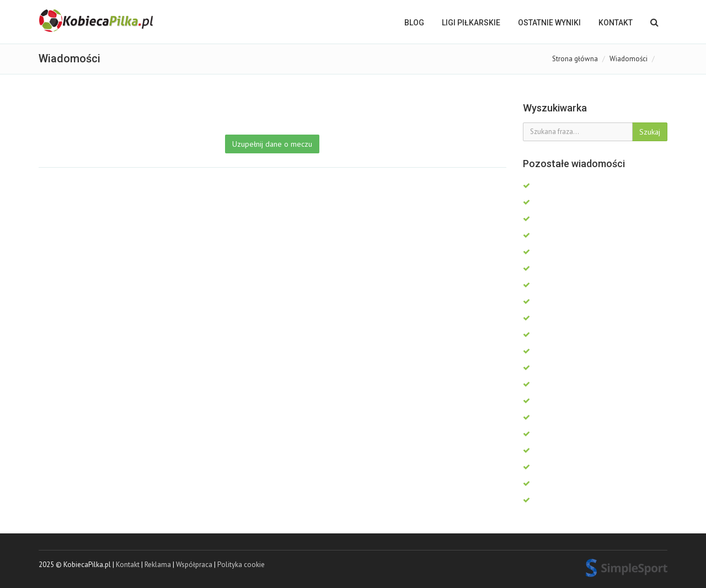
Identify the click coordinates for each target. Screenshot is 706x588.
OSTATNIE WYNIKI (549, 23)
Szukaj (650, 132)
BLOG (414, 23)
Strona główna (575, 59)
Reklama (158, 565)
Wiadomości (629, 59)
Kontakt (616, 23)
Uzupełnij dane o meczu (272, 144)
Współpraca (194, 565)
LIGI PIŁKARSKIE (471, 23)
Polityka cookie (241, 565)
